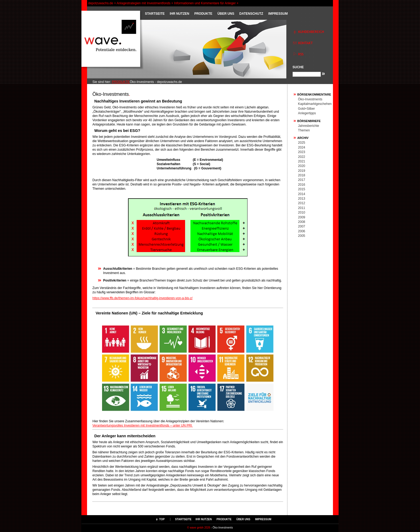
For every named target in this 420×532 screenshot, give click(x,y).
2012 (302, 203)
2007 (302, 226)
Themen (304, 130)
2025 (302, 143)
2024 (302, 147)
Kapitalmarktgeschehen (315, 104)
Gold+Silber (307, 109)
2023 (302, 152)
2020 (302, 166)
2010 (302, 212)
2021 (302, 161)
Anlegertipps (307, 113)
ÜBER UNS (226, 14)
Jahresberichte (309, 126)
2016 (302, 185)
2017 (302, 180)
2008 (302, 222)
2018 (302, 175)
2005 (302, 236)
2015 (302, 189)
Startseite (155, 14)
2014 (302, 194)
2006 (302, 231)
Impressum (278, 14)
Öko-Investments (310, 99)
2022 (302, 157)
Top (162, 519)
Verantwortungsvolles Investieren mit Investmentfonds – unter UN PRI (143, 425)
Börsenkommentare (314, 94)
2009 (302, 217)
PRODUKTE (203, 14)
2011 (302, 208)
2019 (302, 171)
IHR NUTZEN (180, 14)
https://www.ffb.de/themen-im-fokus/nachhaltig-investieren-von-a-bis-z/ (142, 298)
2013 (302, 199)
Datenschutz (251, 14)
